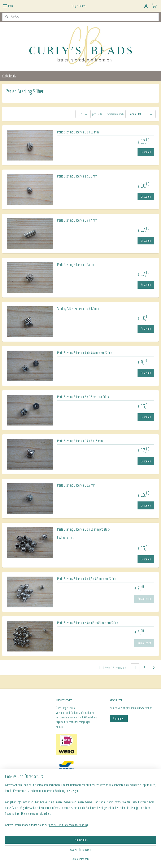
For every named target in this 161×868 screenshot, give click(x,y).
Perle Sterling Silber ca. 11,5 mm (76, 485)
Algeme (60, 722)
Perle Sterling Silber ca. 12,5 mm (76, 264)
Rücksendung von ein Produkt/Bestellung (77, 717)
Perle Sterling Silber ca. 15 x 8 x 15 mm (80, 441)
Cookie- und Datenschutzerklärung (69, 860)
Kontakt (60, 727)
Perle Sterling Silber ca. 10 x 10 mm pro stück (84, 529)
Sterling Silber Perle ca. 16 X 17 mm (78, 309)
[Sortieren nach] (140, 114)
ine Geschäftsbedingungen (77, 722)
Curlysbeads (9, 76)
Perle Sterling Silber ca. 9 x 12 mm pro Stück (83, 397)
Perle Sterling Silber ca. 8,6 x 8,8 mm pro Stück (84, 353)
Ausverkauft (144, 599)
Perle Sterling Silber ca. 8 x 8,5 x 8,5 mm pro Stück (86, 579)
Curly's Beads (68, 708)
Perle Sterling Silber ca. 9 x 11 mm (77, 176)
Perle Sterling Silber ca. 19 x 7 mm (77, 220)
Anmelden (119, 719)
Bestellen (146, 152)
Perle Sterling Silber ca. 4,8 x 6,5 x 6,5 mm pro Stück (88, 623)
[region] (53, 837)
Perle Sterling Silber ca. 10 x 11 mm (78, 132)
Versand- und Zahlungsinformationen (75, 713)
